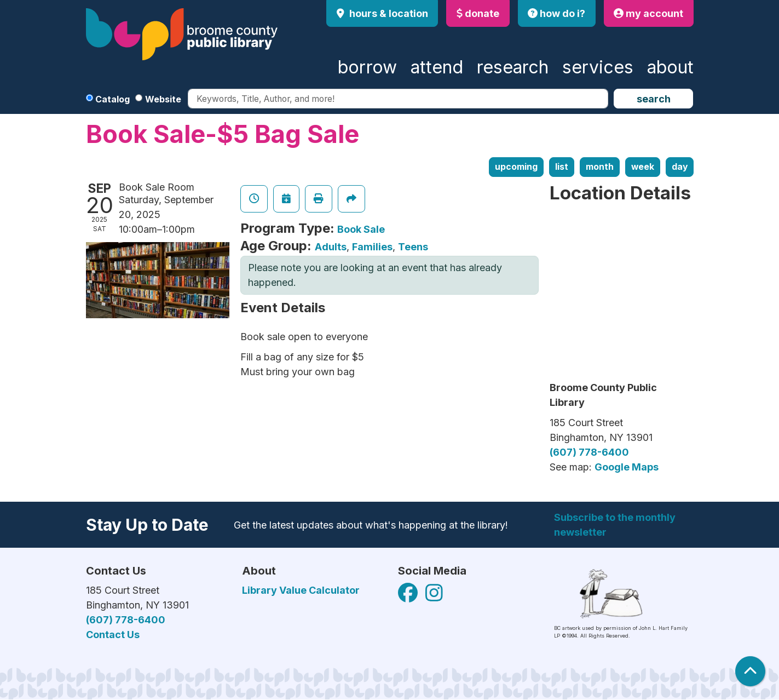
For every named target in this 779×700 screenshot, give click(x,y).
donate (478, 13)
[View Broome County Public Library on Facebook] (409, 597)
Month (600, 167)
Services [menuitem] (598, 67)
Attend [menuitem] (437, 67)
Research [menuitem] (513, 67)
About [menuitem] (670, 67)
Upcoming (516, 167)
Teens (413, 247)
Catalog (112, 99)
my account (648, 13)
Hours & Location (388, 13)
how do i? (556, 13)
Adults (331, 247)
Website (163, 99)
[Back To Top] (750, 671)
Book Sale (361, 229)
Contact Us (113, 635)
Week (643, 167)
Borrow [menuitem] (367, 67)
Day (680, 167)
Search (654, 99)
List (562, 167)
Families (372, 247)
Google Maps (627, 467)
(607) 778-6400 (589, 452)
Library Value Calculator (301, 590)
